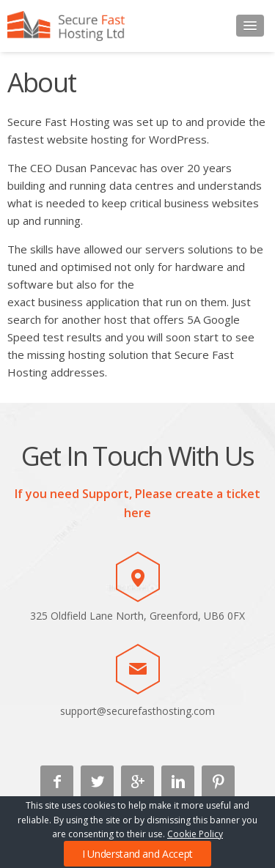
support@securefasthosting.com (137, 711)
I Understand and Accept (137, 854)
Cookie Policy (195, 834)
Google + (137, 782)
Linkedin (178, 782)
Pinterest (218, 782)
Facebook (57, 782)
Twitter (97, 782)
